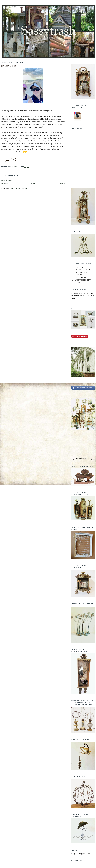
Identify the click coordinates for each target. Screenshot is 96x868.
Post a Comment (7, 180)
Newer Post (5, 184)
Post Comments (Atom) (19, 188)
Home (33, 184)
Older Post (61, 184)
